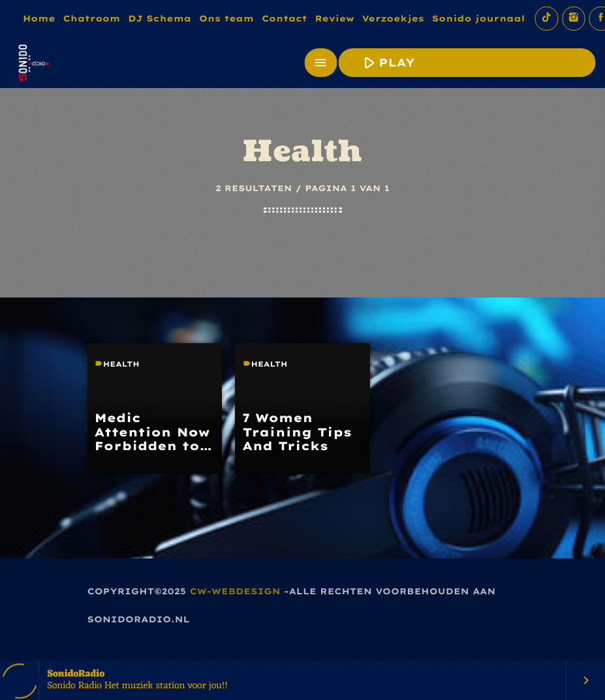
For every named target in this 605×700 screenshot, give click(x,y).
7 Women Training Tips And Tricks (297, 432)
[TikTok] (546, 19)
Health (121, 364)
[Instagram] (574, 19)
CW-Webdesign (235, 592)
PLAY (465, 62)
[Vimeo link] (33, 63)
